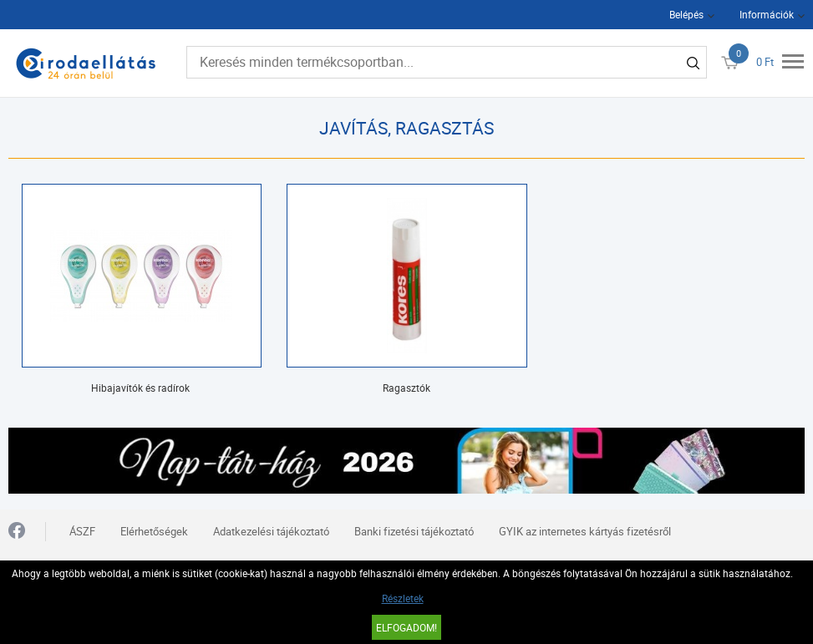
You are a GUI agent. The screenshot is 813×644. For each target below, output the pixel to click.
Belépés (686, 14)
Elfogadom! (406, 627)
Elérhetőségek (154, 531)
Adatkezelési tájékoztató (271, 531)
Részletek (403, 598)
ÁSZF (82, 531)
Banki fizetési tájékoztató (414, 531)
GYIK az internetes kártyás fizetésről (585, 531)
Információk (767, 14)
